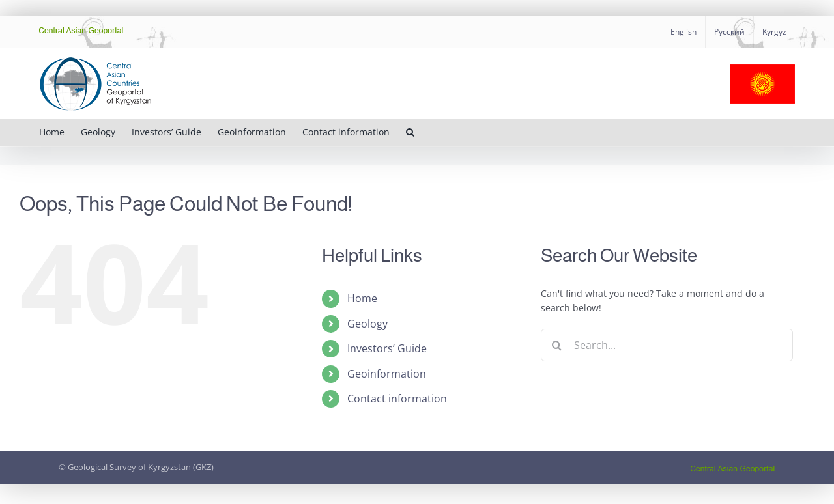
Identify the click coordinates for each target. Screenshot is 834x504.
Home (362, 298)
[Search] (557, 345)
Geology (367, 324)
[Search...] (667, 345)
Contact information (397, 399)
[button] (410, 132)
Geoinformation (387, 374)
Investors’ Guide (387, 348)
